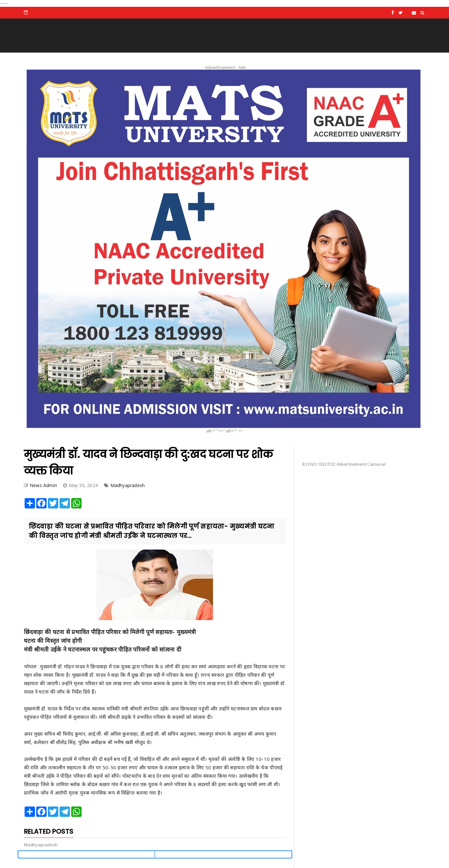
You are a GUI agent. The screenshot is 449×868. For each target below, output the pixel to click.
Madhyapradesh (128, 485)
